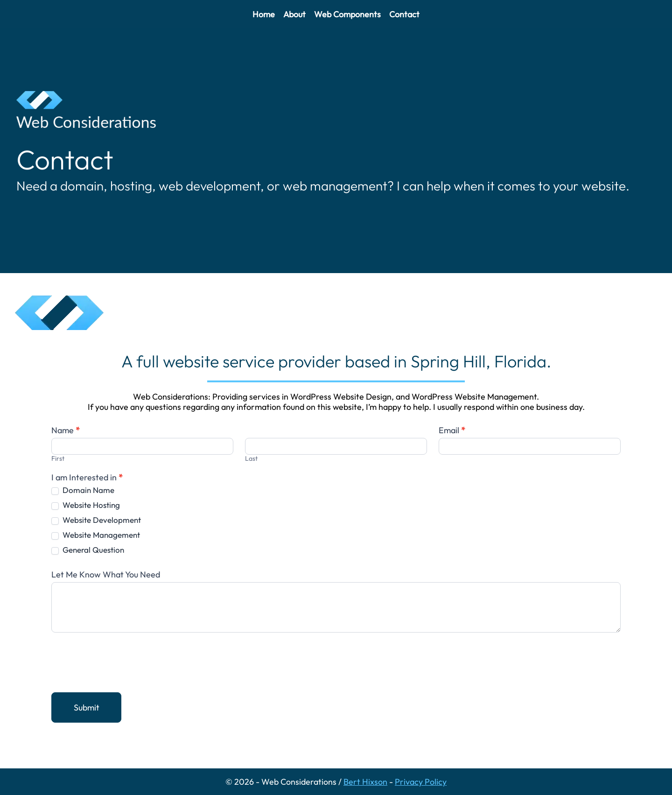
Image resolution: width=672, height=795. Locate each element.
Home (264, 14)
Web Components (347, 14)
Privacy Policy (421, 782)
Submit (87, 707)
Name (66, 430)
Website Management (96, 535)
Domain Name (83, 490)
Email (452, 430)
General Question (88, 550)
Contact (404, 14)
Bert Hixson (365, 782)
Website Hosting (86, 505)
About (294, 14)
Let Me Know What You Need (106, 575)
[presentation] (122, 660)
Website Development (96, 520)
